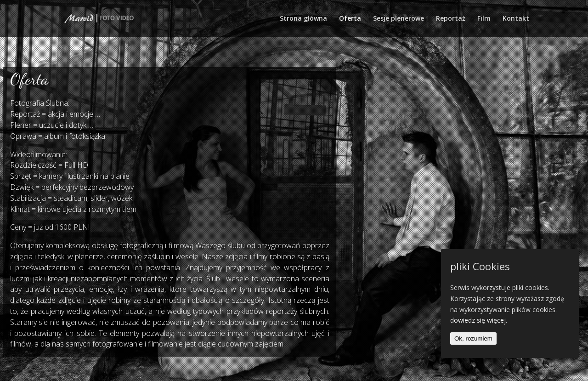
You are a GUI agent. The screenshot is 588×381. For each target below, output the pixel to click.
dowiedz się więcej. (479, 320)
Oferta (350, 19)
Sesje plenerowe (399, 19)
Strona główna (303, 19)
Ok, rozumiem (473, 338)
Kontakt (516, 19)
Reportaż (451, 19)
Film (484, 19)
